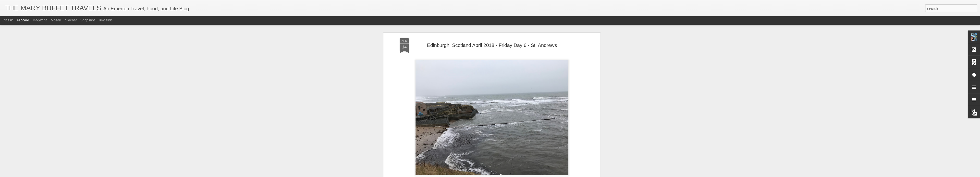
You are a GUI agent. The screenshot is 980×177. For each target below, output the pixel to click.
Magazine (40, 20)
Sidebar (71, 20)
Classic (8, 20)
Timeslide (105, 20)
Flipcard (23, 20)
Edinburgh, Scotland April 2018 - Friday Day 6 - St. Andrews (492, 45)
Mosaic (56, 20)
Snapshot (88, 20)
